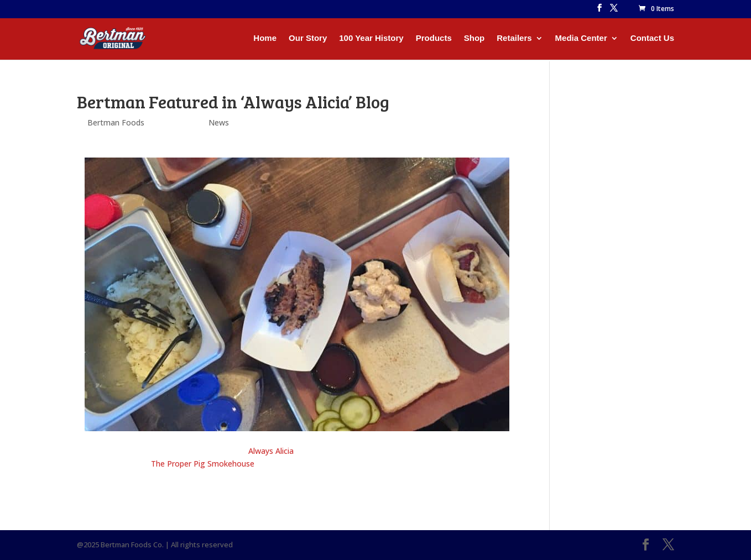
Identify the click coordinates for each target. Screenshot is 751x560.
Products (434, 38)
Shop (474, 38)
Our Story (308, 38)
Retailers (514, 38)
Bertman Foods (116, 122)
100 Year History (371, 38)
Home (265, 38)
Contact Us (652, 38)
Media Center (581, 38)
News (219, 122)
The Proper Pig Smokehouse (203, 464)
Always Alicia (271, 451)
